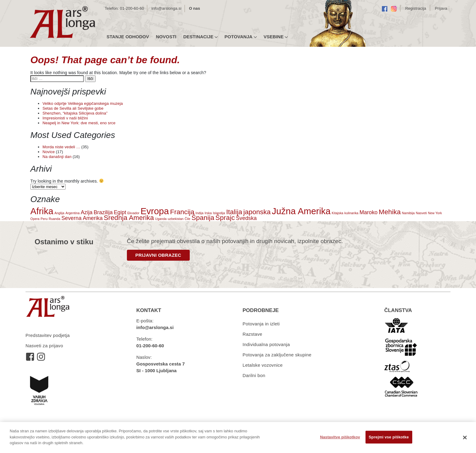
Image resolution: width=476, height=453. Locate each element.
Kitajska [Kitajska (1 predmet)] (338, 213)
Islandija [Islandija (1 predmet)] (219, 213)
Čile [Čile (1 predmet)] (187, 219)
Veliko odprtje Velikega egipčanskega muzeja (83, 103)
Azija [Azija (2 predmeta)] (87, 212)
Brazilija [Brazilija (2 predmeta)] (103, 212)
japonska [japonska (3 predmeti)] (257, 212)
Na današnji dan (57, 157)
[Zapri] (465, 438)
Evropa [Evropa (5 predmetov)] (155, 211)
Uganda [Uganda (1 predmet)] (161, 219)
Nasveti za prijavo (44, 346)
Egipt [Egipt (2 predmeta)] (120, 212)
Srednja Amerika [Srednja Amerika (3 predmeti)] (129, 218)
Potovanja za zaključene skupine (277, 355)
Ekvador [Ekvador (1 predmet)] (133, 213)
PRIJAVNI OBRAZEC (158, 255)
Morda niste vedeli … (61, 147)
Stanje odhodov (128, 37)
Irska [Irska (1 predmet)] (208, 213)
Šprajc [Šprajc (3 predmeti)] (225, 218)
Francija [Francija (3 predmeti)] (182, 212)
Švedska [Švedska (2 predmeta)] (246, 218)
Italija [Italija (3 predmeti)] (234, 212)
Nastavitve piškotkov (340, 437)
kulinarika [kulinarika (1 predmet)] (352, 213)
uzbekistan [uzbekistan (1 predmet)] (176, 219)
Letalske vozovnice (263, 365)
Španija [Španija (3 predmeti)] (203, 218)
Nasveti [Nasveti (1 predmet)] (421, 213)
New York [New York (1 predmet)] (435, 213)
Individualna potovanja (266, 344)
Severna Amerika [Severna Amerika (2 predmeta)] (82, 218)
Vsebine (276, 37)
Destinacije (201, 37)
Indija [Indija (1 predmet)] (199, 213)
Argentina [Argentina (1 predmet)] (73, 213)
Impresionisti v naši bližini (65, 118)
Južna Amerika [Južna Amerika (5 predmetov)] (301, 211)
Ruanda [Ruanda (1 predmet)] (54, 219)
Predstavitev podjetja (48, 335)
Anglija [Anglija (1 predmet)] (59, 213)
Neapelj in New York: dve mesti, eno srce (79, 123)
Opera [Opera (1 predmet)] (35, 219)
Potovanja (241, 37)
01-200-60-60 (132, 8)
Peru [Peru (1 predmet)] (44, 219)
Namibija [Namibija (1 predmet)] (408, 213)
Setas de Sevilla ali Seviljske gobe (73, 108)
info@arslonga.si (167, 8)
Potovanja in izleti (261, 324)
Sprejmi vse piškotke (389, 437)
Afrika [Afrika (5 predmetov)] (42, 211)
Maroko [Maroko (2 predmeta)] (368, 212)
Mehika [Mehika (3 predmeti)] (390, 212)
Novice (49, 152)
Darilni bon (254, 375)
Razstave (252, 334)
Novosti (166, 37)
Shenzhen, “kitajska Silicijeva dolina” (75, 113)
